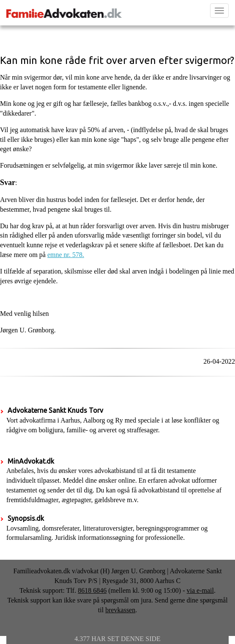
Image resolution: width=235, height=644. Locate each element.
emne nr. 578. (66, 255)
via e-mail (200, 590)
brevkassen (120, 610)
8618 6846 (92, 590)
